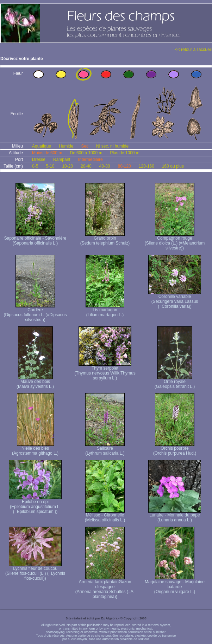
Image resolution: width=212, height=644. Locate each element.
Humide (66, 146)
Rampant (62, 160)
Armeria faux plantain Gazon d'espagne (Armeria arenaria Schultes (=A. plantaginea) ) (105, 587)
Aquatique (42, 146)
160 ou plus (173, 166)
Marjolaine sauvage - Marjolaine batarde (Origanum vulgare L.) (175, 585)
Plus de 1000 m (124, 153)
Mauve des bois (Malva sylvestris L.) (35, 382)
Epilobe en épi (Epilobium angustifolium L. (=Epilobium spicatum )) (35, 505)
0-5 (35, 166)
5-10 (50, 166)
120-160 (146, 166)
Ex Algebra (109, 618)
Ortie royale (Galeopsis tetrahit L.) (175, 382)
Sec (85, 146)
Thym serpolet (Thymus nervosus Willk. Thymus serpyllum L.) (105, 371)
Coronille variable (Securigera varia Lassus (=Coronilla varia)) (175, 300)
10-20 (67, 166)
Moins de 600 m (47, 153)
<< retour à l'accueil (193, 50)
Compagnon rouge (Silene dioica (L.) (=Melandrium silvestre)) (175, 241)
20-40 (86, 166)
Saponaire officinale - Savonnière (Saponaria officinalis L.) (35, 239)
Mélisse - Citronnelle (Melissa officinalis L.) (105, 516)
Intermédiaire (91, 160)
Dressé (39, 160)
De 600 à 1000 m (86, 153)
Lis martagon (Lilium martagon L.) (105, 310)
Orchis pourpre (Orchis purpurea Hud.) (175, 449)
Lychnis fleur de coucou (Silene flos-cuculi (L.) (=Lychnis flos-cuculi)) (35, 571)
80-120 (124, 166)
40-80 (105, 166)
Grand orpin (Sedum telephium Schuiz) (105, 239)
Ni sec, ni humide (112, 146)
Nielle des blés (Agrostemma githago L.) (35, 449)
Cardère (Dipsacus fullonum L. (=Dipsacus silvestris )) (35, 313)
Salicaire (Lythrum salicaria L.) (105, 449)
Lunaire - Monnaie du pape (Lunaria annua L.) (175, 516)
